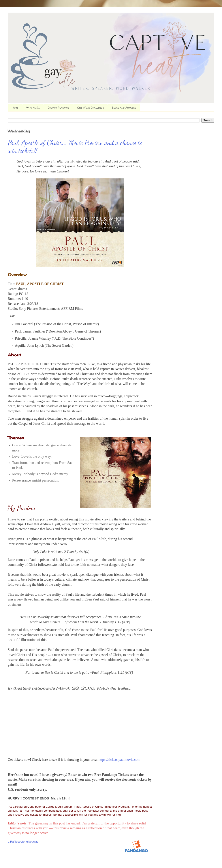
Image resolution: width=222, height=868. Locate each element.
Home (15, 108)
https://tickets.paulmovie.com (119, 760)
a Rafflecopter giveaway (23, 842)
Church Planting (58, 108)
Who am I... (33, 108)
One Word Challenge (90, 108)
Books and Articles (124, 108)
